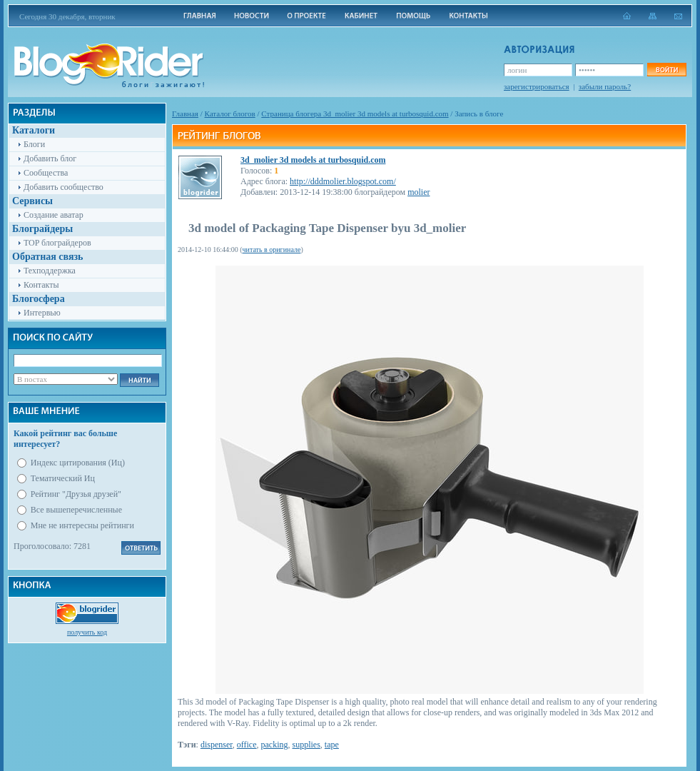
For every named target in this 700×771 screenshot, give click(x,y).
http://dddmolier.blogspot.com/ (343, 181)
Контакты (41, 285)
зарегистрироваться (537, 86)
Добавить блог (50, 158)
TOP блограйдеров (57, 243)
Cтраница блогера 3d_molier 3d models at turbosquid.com (355, 114)
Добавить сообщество (64, 187)
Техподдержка (50, 271)
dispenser (217, 745)
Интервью (42, 313)
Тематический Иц (63, 478)
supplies (306, 745)
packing (275, 745)
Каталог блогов (230, 114)
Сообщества (46, 173)
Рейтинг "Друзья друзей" (76, 494)
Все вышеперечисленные (76, 510)
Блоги (34, 144)
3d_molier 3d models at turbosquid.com (313, 160)
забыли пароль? (605, 86)
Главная (185, 114)
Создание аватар (54, 215)
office (247, 745)
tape (332, 745)
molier (419, 192)
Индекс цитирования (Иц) (78, 463)
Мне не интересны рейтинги (82, 525)
